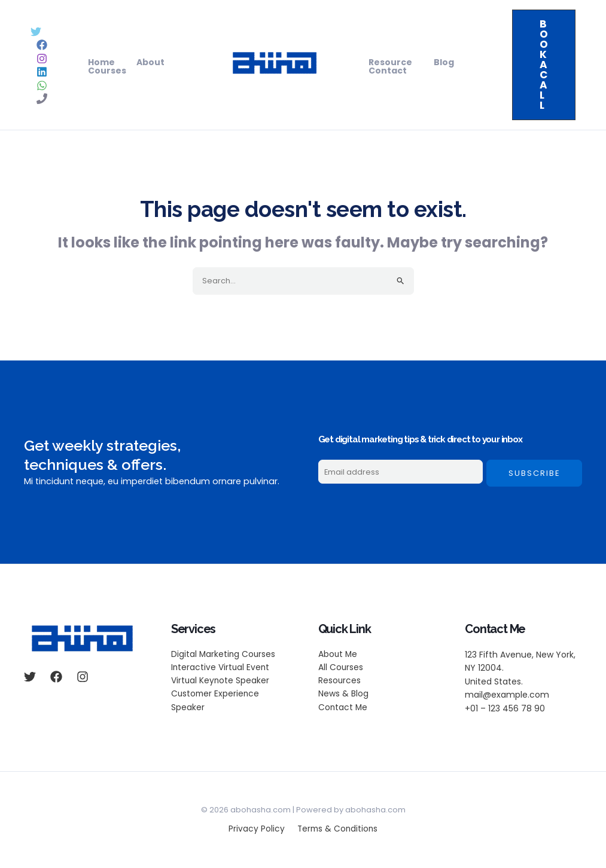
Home (99, 62)
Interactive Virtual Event (221, 668)
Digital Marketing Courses (224, 655)
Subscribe (535, 473)
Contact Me (343, 708)
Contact (385, 71)
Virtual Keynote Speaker (221, 681)
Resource (388, 62)
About (143, 62)
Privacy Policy (257, 830)
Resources (340, 681)
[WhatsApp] (42, 85)
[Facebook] (42, 45)
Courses (105, 71)
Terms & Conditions (335, 830)
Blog (437, 62)
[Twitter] (36, 32)
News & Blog (343, 695)
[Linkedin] (42, 72)
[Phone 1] (42, 99)
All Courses (341, 668)
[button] (544, 65)
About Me (338, 655)
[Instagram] (42, 59)
